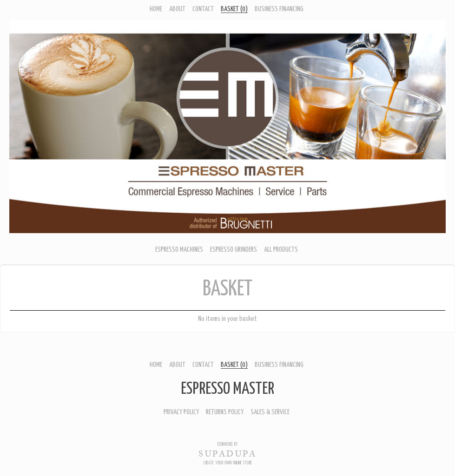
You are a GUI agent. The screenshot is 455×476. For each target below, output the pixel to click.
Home (156, 9)
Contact (203, 9)
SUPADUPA (227, 454)
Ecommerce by (228, 444)
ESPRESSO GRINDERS (234, 250)
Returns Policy (225, 412)
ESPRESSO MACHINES (179, 250)
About (177, 9)
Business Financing (279, 9)
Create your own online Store (228, 463)
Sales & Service (270, 412)
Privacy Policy (181, 412)
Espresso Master (227, 389)
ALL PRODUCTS (281, 250)
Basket (234, 9)
